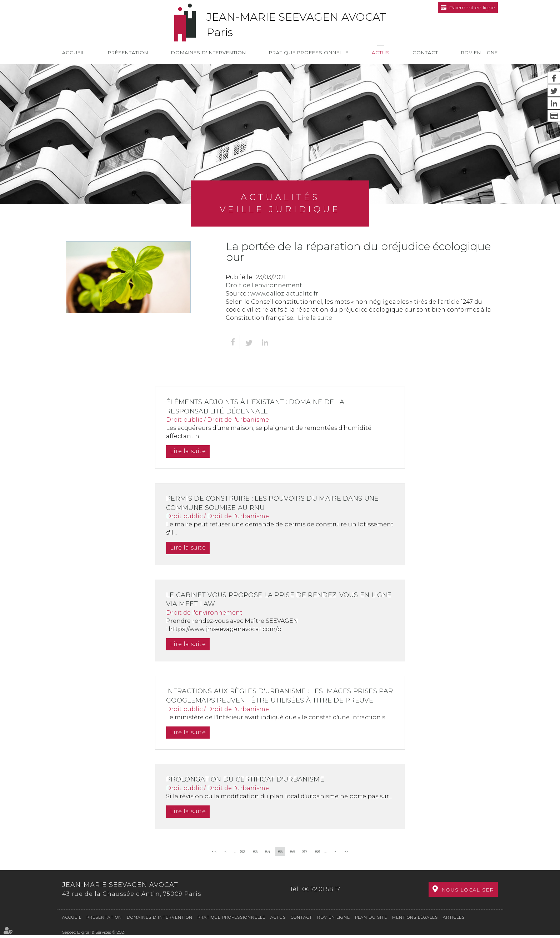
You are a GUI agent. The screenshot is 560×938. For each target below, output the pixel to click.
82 (243, 860)
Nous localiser (468, 896)
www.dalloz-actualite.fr (284, 294)
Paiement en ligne (472, 8)
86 (292, 860)
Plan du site (371, 920)
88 (317, 860)
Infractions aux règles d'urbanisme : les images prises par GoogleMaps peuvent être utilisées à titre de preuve (278, 700)
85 (280, 860)
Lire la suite (315, 318)
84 (268, 860)
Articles (454, 920)
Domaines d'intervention (209, 53)
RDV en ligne (479, 53)
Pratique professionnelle (309, 53)
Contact (425, 53)
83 (255, 860)
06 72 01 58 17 (321, 895)
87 (305, 860)
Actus (381, 53)
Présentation (128, 53)
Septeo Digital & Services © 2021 (94, 935)
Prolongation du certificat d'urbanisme (250, 789)
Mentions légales (415, 920)
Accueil (74, 53)
